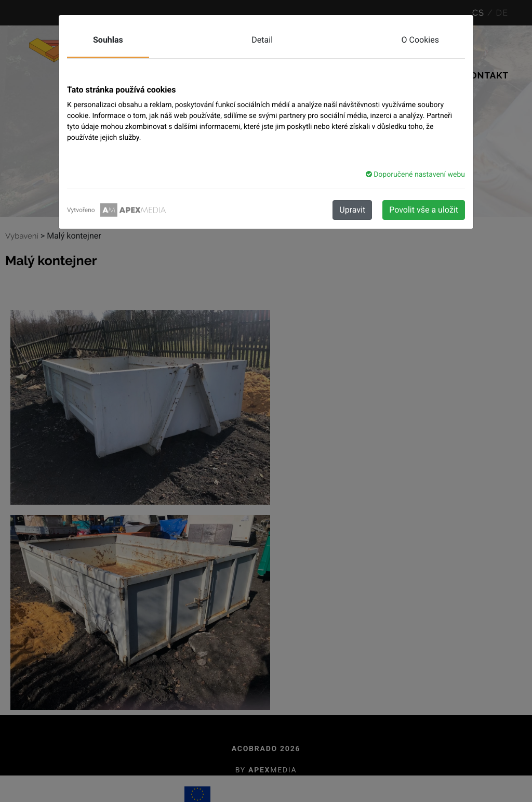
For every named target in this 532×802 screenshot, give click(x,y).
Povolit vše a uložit (424, 210)
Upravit (352, 210)
